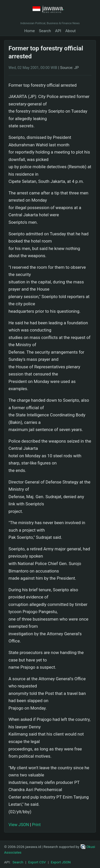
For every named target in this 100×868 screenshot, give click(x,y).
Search (45, 31)
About (70, 31)
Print (36, 825)
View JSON (19, 825)
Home (30, 31)
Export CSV (37, 862)
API (58, 31)
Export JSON (61, 862)
